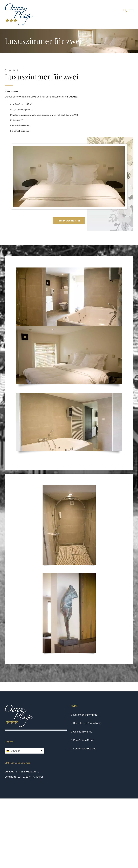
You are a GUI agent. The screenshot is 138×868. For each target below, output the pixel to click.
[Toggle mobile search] (125, 10)
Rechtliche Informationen (88, 723)
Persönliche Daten (84, 740)
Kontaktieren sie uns (85, 749)
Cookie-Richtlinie (83, 732)
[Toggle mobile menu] (132, 10)
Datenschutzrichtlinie (85, 715)
